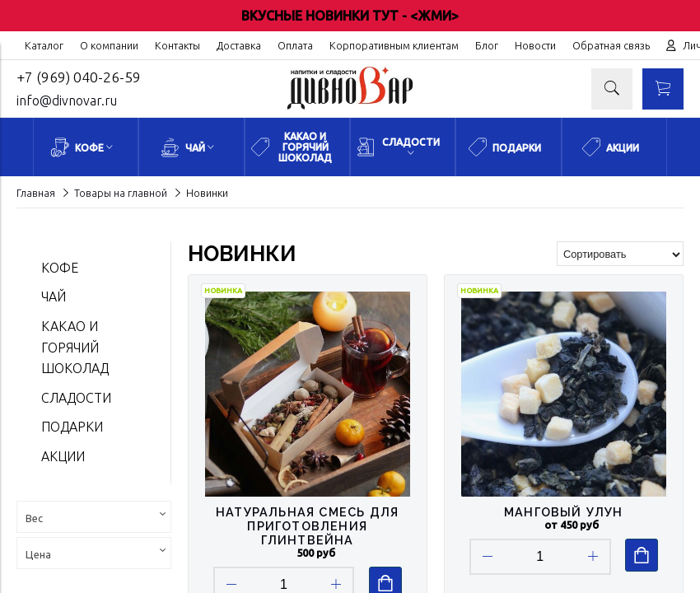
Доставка (239, 45)
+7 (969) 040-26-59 (79, 77)
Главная (36, 193)
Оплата (295, 45)
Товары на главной (121, 193)
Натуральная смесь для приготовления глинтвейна (307, 526)
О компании (109, 45)
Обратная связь (611, 45)
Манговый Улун (564, 512)
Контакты (177, 45)
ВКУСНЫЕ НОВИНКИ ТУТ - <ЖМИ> (350, 16)
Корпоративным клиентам (394, 45)
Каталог (44, 45)
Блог (487, 45)
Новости (535, 45)
